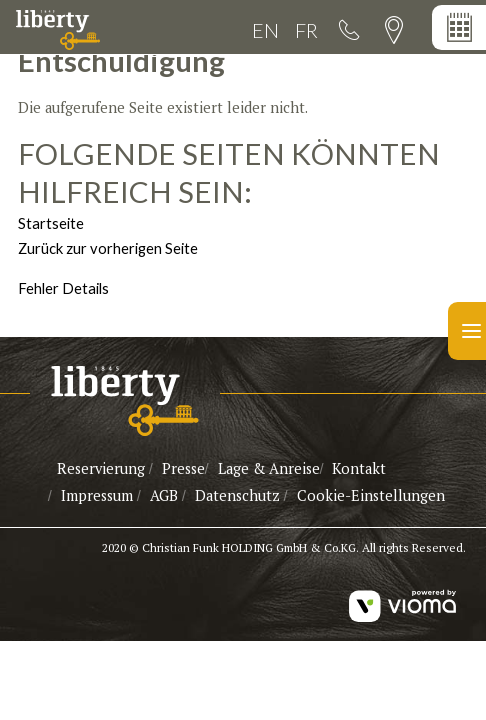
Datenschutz (237, 495)
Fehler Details (63, 288)
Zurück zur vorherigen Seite (108, 248)
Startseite (51, 223)
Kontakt (359, 468)
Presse (183, 468)
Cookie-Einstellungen (371, 495)
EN (265, 30)
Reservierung (101, 468)
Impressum (97, 495)
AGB (166, 495)
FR (306, 30)
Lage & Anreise (269, 468)
